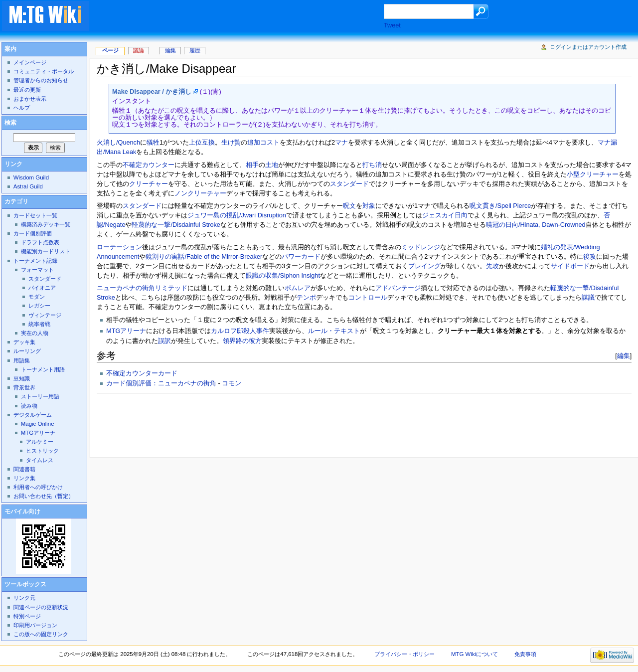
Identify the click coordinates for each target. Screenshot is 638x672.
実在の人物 (35, 333)
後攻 (590, 257)
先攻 (492, 266)
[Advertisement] (246, 17)
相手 (252, 165)
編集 (624, 356)
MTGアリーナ (126, 331)
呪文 (349, 206)
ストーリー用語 (40, 396)
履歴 (195, 50)
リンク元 (24, 598)
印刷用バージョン (35, 625)
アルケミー (40, 442)
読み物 (29, 406)
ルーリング (27, 351)
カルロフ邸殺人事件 (240, 331)
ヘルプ (22, 108)
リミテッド (171, 288)
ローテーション (119, 247)
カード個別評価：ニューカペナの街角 (161, 383)
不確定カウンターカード (142, 373)
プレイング (424, 266)
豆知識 (22, 378)
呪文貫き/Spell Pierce (500, 206)
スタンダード (349, 184)
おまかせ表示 (30, 99)
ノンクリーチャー (200, 193)
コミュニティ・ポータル (44, 71)
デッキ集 (24, 342)
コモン (232, 383)
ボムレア (298, 288)
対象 (369, 206)
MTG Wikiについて (475, 654)
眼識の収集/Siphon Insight (283, 276)
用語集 (22, 360)
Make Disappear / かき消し (152, 92)
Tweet (392, 25)
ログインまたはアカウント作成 (588, 47)
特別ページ (27, 616)
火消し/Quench (118, 143)
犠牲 (153, 143)
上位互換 (202, 143)
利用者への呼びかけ (38, 487)
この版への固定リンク (41, 634)
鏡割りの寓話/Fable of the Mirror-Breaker (204, 257)
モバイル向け (22, 511)
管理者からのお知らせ (41, 80)
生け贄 (231, 143)
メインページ (30, 62)
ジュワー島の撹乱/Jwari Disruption (237, 215)
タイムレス (40, 460)
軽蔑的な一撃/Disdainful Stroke (176, 225)
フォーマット (37, 270)
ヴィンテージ (45, 315)
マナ (341, 143)
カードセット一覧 (35, 215)
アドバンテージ (398, 288)
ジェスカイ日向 (445, 215)
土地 (272, 165)
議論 (139, 50)
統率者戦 (39, 324)
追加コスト (263, 143)
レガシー (39, 306)
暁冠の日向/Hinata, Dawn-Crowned (536, 225)
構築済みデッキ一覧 (46, 224)
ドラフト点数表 (40, 242)
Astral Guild (28, 186)
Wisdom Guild (31, 177)
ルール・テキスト (334, 331)
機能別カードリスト (46, 251)
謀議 (588, 298)
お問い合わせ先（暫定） (44, 496)
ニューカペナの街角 (126, 288)
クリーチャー (149, 184)
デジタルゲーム (33, 415)
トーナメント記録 (35, 261)
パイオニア (42, 288)
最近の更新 (27, 90)
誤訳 (164, 341)
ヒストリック (42, 451)
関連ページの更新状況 (41, 607)
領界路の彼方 (242, 341)
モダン (37, 297)
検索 (10, 123)
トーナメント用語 (43, 369)
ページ (110, 50)
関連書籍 (24, 469)
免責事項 (525, 654)
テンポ (306, 298)
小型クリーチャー (593, 174)
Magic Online (38, 424)
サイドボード (570, 266)
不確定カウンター (149, 165)
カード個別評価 (33, 233)
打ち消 (372, 165)
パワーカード (301, 257)
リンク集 (24, 478)
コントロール (368, 298)
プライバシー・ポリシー (404, 654)
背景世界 (24, 387)
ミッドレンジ (421, 247)
